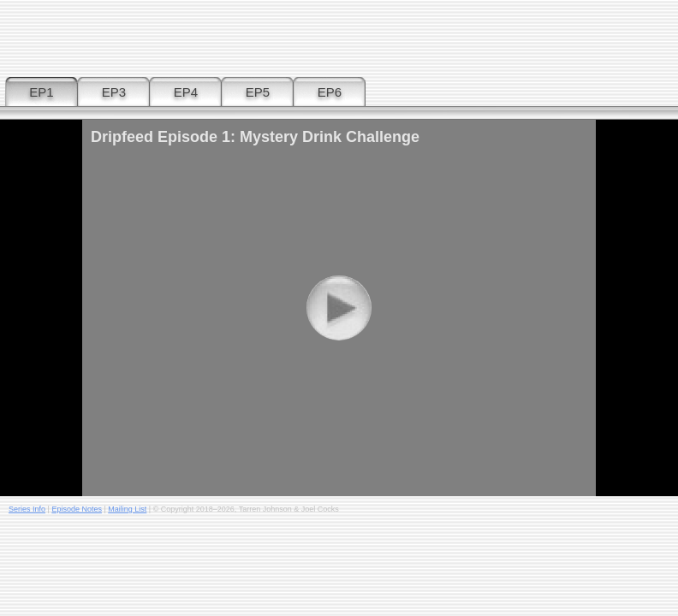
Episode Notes (77, 509)
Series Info (27, 509)
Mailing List (127, 509)
